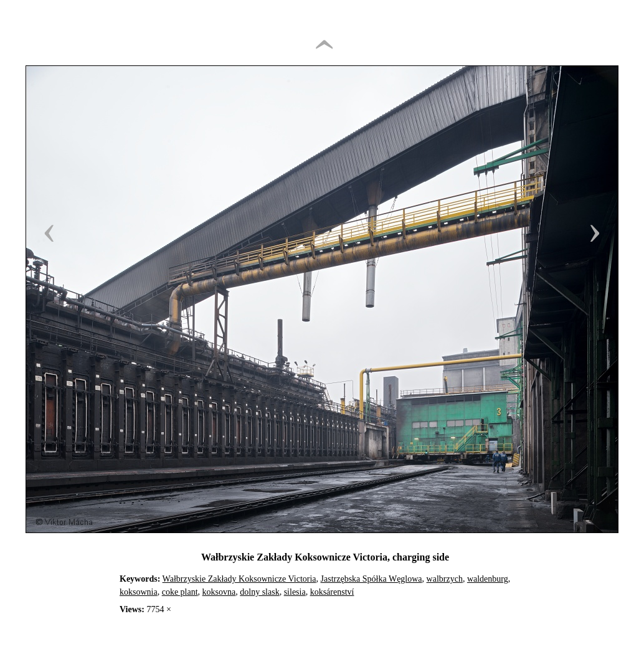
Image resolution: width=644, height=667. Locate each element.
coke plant (180, 592)
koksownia (139, 592)
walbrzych (445, 579)
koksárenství (332, 592)
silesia (295, 592)
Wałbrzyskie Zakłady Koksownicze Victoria (239, 579)
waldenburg (488, 579)
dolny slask (259, 592)
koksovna (219, 592)
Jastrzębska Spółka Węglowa (372, 579)
